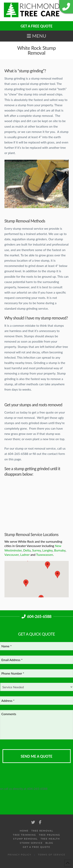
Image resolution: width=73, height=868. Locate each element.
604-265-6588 (36, 616)
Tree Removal (42, 831)
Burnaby (60, 550)
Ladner (25, 555)
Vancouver (12, 555)
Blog (49, 843)
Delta (27, 550)
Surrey (36, 550)
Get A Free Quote (36, 847)
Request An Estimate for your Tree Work (27, 783)
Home (24, 831)
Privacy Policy (20, 855)
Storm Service (31, 843)
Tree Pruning (49, 835)
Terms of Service (52, 855)
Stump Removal (26, 839)
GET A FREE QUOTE (37, 26)
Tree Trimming (24, 835)
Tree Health (50, 839)
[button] (36, 36)
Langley (47, 550)
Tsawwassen (44, 555)
